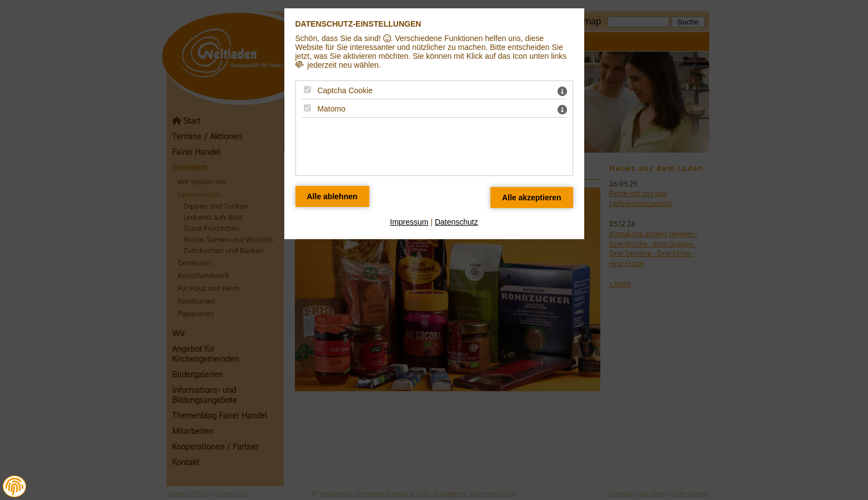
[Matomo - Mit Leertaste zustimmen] (307, 108)
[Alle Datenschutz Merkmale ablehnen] (332, 196)
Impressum (409, 222)
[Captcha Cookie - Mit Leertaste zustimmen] (307, 90)
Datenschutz (456, 222)
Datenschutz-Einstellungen (358, 24)
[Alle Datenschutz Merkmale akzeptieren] (532, 198)
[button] (14, 487)
